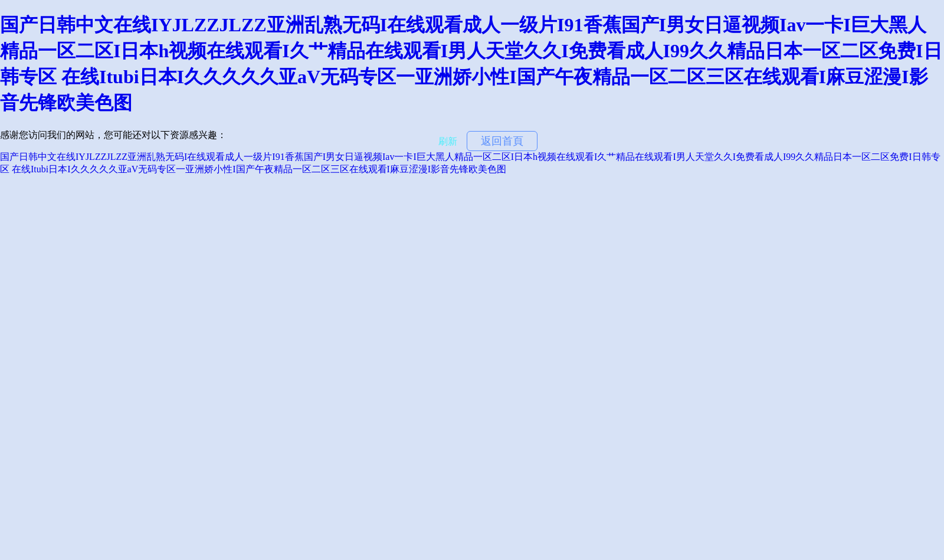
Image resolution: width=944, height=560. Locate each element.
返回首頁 (502, 141)
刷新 (448, 141)
